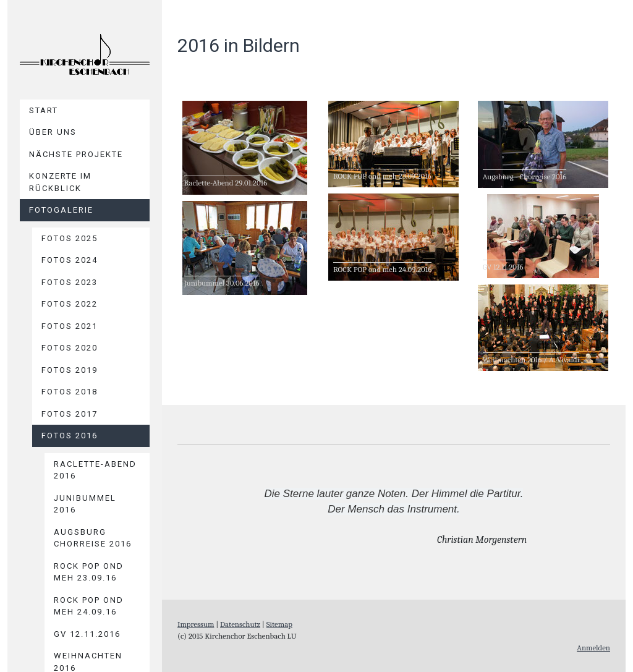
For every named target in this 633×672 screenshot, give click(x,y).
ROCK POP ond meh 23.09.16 (89, 572)
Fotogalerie (61, 210)
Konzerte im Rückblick (60, 182)
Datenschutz (240, 624)
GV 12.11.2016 (87, 634)
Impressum (196, 624)
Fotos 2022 (70, 304)
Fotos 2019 (70, 370)
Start (44, 110)
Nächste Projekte (76, 154)
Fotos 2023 (70, 282)
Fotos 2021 (70, 326)
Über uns (53, 132)
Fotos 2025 (70, 238)
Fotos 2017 (70, 414)
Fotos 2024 (70, 260)
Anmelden (593, 648)
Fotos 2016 (70, 436)
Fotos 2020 (70, 348)
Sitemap (279, 624)
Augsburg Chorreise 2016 (93, 538)
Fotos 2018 (70, 392)
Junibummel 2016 (85, 504)
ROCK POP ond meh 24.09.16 (89, 606)
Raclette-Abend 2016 (95, 470)
